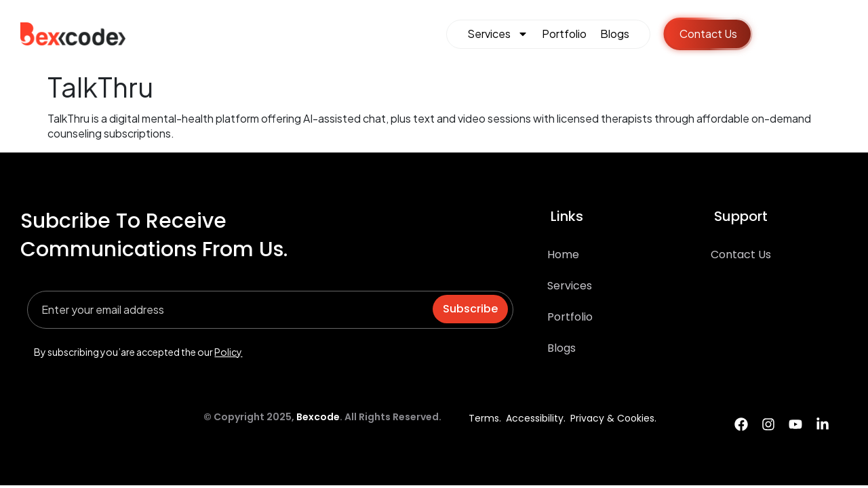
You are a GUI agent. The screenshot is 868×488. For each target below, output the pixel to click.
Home (563, 255)
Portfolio (564, 34)
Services (498, 34)
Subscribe (470, 309)
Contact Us (741, 255)
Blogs (615, 34)
